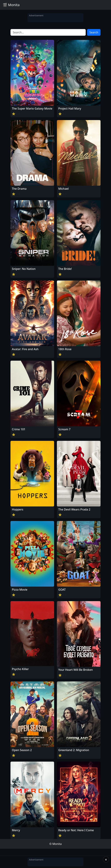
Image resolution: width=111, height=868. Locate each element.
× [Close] (106, 859)
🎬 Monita (11, 5)
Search (94, 32)
